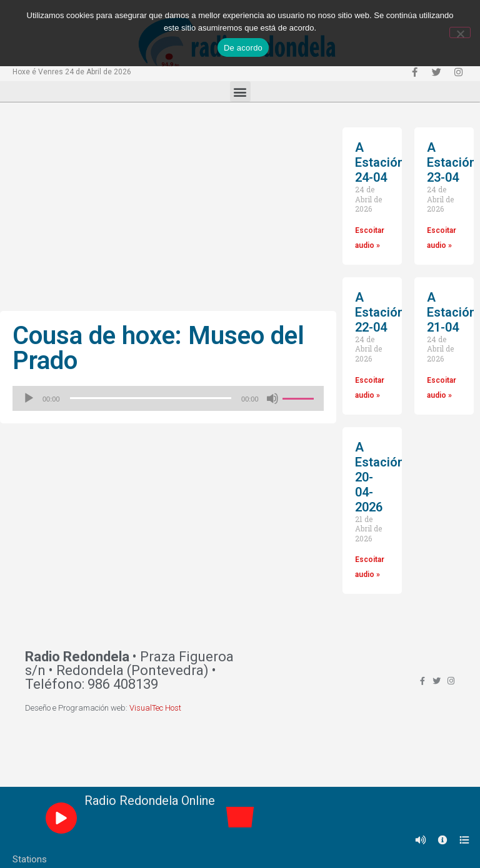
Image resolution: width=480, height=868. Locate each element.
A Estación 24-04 (380, 162)
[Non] (460, 32)
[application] (168, 398)
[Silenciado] (272, 398)
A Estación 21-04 (452, 312)
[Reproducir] (29, 398)
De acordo (243, 48)
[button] (240, 91)
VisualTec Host (155, 708)
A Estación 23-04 (452, 162)
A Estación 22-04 (380, 312)
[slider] (151, 398)
